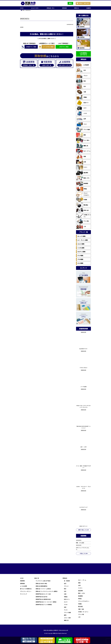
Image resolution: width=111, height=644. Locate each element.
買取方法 (76, 8)
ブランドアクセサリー (83, 194)
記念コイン (82, 103)
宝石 (81, 70)
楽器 (81, 157)
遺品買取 (82, 173)
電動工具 (82, 146)
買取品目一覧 (51, 8)
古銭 (81, 92)
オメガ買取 (80, 263)
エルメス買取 (81, 244)
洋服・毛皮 (82, 210)
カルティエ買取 (81, 252)
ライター (82, 167)
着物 (81, 135)
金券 (81, 119)
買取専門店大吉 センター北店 (43, 594)
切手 (81, 87)
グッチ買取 (80, 256)
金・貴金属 (82, 65)
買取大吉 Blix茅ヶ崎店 (41, 583)
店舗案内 (89, 8)
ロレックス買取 (81, 236)
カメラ (81, 108)
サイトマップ (24, 594)
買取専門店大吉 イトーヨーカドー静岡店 (46, 602)
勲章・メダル (83, 178)
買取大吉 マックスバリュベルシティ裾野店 (47, 591)
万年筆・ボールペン (83, 216)
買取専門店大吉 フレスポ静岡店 (44, 605)
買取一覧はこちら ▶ (83, 530)
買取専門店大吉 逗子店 (41, 597)
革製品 (82, 189)
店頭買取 (82, 27)
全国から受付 (47, 65)
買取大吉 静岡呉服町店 (41, 586)
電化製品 (82, 205)
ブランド (82, 76)
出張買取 (82, 37)
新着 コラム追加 (80, 543)
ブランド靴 (82, 221)
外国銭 (82, 200)
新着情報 (22, 581)
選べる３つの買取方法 (26, 589)
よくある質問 (24, 586)
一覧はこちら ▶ (83, 553)
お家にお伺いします (65, 65)
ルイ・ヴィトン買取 (83, 240)
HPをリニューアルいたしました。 (83, 549)
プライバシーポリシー (26, 591)
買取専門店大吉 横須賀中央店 (43, 599)
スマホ (81, 113)
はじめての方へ (35, 8)
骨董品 (82, 97)
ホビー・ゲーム (83, 151)
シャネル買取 (81, 248)
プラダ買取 (80, 259)
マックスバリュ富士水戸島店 (43, 581)
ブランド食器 (83, 130)
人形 (81, 227)
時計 (81, 81)
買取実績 (64, 8)
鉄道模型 (82, 184)
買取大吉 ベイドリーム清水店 (43, 589)
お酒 (81, 162)
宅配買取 (82, 48)
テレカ (81, 124)
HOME (22, 8)
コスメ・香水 (83, 140)
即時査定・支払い (29, 65)
